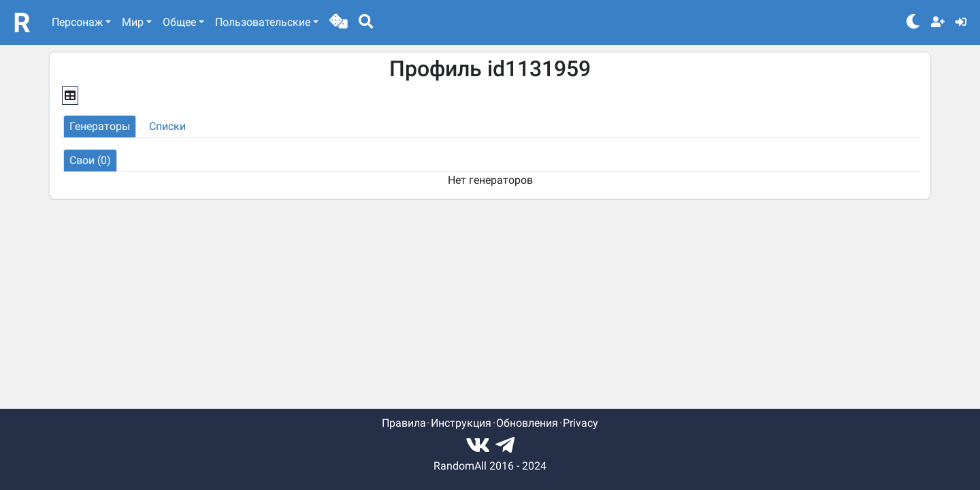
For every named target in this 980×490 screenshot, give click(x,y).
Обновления (527, 423)
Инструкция (461, 423)
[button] (339, 22)
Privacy (581, 423)
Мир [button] (133, 22)
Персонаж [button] (77, 22)
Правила (404, 423)
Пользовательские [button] (263, 22)
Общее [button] (179, 22)
